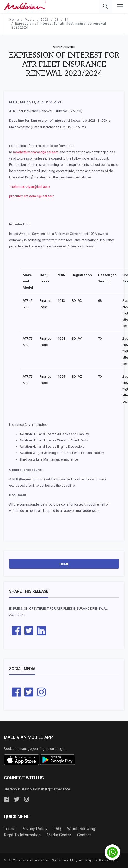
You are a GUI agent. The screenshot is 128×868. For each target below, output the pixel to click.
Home (64, 564)
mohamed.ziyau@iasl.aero (30, 187)
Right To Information (22, 835)
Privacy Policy (34, 829)
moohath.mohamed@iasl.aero (36, 152)
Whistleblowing (81, 829)
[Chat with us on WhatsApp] (112, 852)
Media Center (59, 835)
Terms (10, 829)
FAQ (57, 829)
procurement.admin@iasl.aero (32, 196)
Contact (84, 835)
